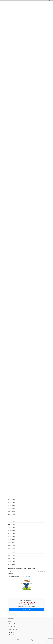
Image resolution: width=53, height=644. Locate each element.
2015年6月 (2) (11, 527)
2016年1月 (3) (11, 509)
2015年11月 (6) (12, 515)
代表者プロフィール (12, 629)
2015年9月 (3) (11, 521)
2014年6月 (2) (11, 555)
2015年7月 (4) (11, 524)
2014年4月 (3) (11, 561)
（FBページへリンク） (26, 577)
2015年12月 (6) (12, 512)
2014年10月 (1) (12, 549)
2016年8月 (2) (11, 499)
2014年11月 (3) (12, 546)
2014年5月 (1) (11, 558)
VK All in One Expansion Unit (36, 641)
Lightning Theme (26, 641)
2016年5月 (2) (11, 502)
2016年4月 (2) (11, 506)
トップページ (11, 618)
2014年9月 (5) (11, 552)
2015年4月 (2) (11, 533)
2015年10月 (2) (12, 518)
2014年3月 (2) (11, 564)
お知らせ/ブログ (11, 627)
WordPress (18, 641)
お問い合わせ (11, 632)
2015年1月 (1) (11, 540)
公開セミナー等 (11, 624)
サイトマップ (11, 635)
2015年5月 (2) (11, 530)
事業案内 (10, 621)
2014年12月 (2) (12, 543)
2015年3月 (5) (11, 537)
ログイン (51, 1)
